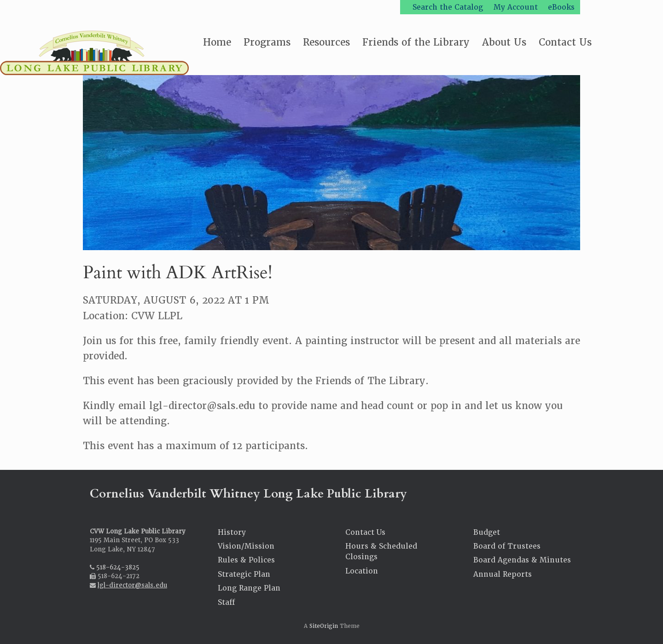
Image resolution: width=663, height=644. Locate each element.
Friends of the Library (416, 42)
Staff (226, 602)
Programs (267, 42)
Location (362, 571)
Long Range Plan (249, 588)
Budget (487, 532)
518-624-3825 (118, 567)
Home (217, 42)
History (232, 532)
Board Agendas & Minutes (522, 560)
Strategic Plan (244, 574)
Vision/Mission (246, 546)
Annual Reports (503, 574)
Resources (326, 42)
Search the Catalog (448, 7)
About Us (504, 42)
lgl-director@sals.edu (132, 585)
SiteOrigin (324, 626)
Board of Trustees (507, 546)
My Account (516, 7)
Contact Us (565, 42)
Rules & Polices (246, 560)
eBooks (561, 7)
